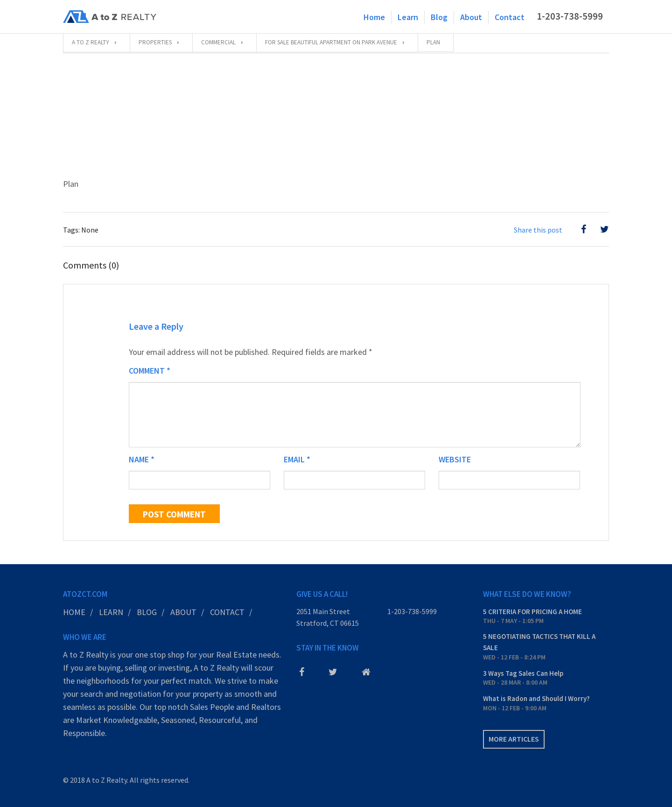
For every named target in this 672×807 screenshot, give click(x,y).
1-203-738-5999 (570, 16)
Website (455, 459)
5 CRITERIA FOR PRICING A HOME (532, 612)
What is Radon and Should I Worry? (536, 698)
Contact (510, 17)
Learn (408, 17)
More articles (514, 739)
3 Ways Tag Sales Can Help (523, 673)
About (471, 17)
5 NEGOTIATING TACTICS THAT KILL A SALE (539, 642)
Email (297, 459)
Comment (150, 371)
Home (374, 17)
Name (142, 459)
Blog (439, 17)
